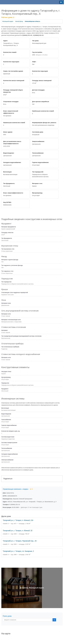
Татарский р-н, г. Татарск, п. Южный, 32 (18, 531)
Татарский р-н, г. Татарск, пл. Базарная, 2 (18, 551)
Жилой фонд (19, 21)
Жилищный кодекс (8, 21)
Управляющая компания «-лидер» (18, 489)
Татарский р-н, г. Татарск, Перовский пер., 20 (20, 541)
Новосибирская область (32, 21)
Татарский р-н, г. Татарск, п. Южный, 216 (18, 520)
